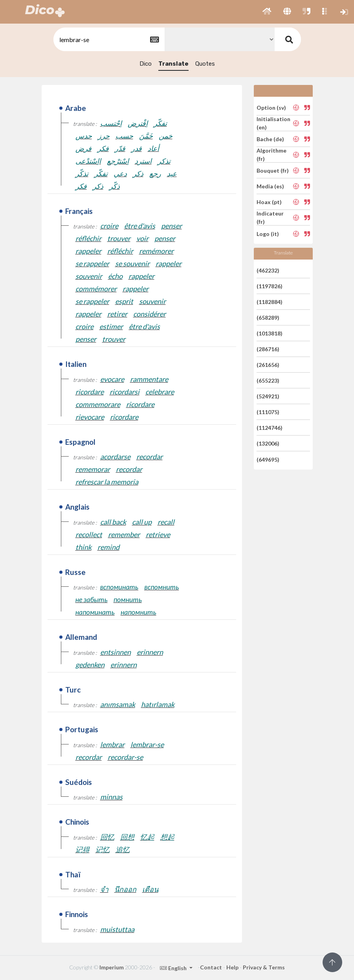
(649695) (268, 459)
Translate (173, 64)
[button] (267, 12)
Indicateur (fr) (270, 217)
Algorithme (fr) (271, 155)
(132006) (268, 443)
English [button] (174, 968)
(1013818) (270, 333)
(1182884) (270, 302)
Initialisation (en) (273, 123)
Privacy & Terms (264, 967)
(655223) (268, 380)
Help (232, 967)
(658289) (268, 318)
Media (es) (270, 186)
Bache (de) (270, 139)
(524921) (268, 396)
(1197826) (270, 286)
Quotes (205, 64)
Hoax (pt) (269, 202)
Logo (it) (268, 233)
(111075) (268, 412)
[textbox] (108, 40)
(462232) (268, 270)
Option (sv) (271, 107)
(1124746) (270, 428)
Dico (146, 64)
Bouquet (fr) (273, 170)
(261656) (268, 365)
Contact (211, 967)
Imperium (112, 967)
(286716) (268, 349)
